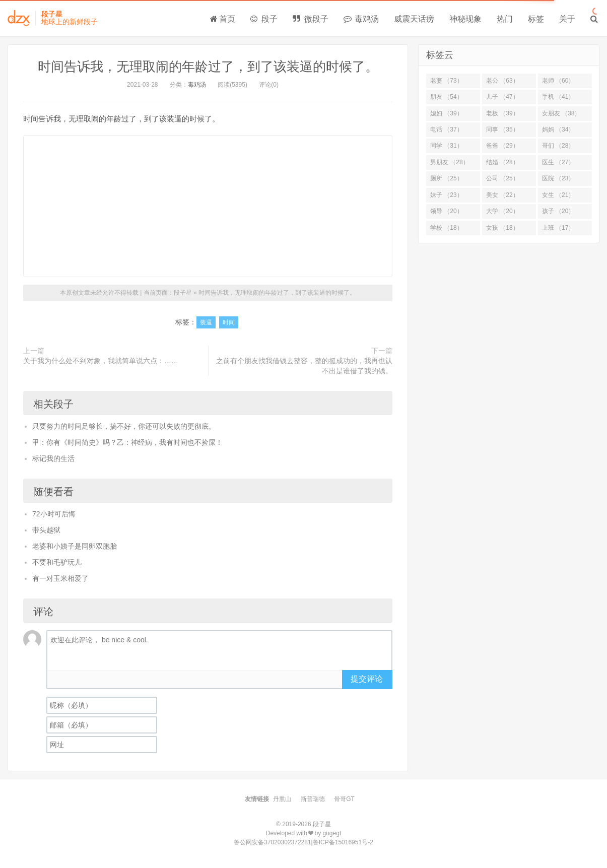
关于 (567, 19)
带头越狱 (46, 530)
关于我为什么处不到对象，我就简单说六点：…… (101, 361)
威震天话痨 (414, 19)
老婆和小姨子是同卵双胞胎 (75, 546)
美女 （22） (502, 195)
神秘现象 (465, 19)
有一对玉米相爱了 (60, 578)
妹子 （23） (447, 195)
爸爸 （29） (502, 146)
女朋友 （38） (561, 113)
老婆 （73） (447, 81)
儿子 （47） (502, 97)
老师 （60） (558, 81)
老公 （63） (502, 81)
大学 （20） (502, 211)
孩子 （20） (558, 211)
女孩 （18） (502, 228)
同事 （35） (502, 129)
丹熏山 (282, 799)
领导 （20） (447, 211)
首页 (223, 19)
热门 (505, 19)
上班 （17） (558, 228)
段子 (264, 19)
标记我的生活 (53, 458)
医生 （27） (558, 162)
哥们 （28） (558, 146)
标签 (536, 19)
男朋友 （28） (450, 162)
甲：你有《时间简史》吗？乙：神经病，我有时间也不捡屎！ (127, 442)
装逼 (206, 322)
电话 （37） (447, 129)
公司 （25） (502, 178)
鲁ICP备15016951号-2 (343, 842)
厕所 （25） (447, 178)
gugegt (332, 833)
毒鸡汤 (361, 19)
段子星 (183, 293)
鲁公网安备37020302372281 (272, 842)
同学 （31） (447, 146)
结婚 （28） (502, 162)
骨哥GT (344, 799)
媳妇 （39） (447, 113)
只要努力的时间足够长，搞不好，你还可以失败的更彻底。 (124, 426)
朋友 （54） (447, 97)
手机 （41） (558, 97)
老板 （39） (502, 113)
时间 (229, 322)
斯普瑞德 (313, 799)
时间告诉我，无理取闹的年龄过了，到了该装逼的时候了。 (208, 66)
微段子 (310, 19)
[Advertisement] (208, 206)
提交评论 (367, 679)
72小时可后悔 (54, 514)
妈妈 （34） (558, 129)
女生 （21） (558, 195)
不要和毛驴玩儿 (57, 562)
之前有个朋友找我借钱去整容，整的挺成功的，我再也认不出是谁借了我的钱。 (304, 366)
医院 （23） (558, 178)
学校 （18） (447, 228)
